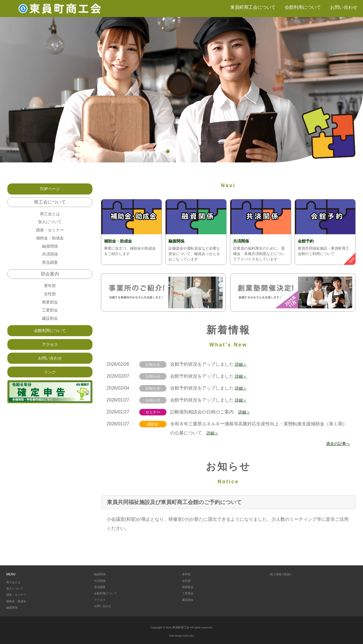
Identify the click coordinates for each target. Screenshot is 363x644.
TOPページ (50, 189)
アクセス (50, 358)
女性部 (50, 303)
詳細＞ (242, 364)
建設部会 (50, 330)
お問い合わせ (344, 7)
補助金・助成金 (120, 241)
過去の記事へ (336, 443)
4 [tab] (195, 151)
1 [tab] (168, 151)
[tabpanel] (181, 90)
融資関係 (178, 241)
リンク (50, 388)
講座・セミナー (50, 233)
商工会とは (50, 215)
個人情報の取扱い (282, 574)
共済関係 (242, 241)
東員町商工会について (253, 7)
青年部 (50, 294)
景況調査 (50, 270)
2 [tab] (177, 151)
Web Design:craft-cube (181, 636)
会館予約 (307, 241)
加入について (50, 224)
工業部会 (50, 321)
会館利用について (303, 7)
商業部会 (50, 312)
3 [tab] (186, 151)
